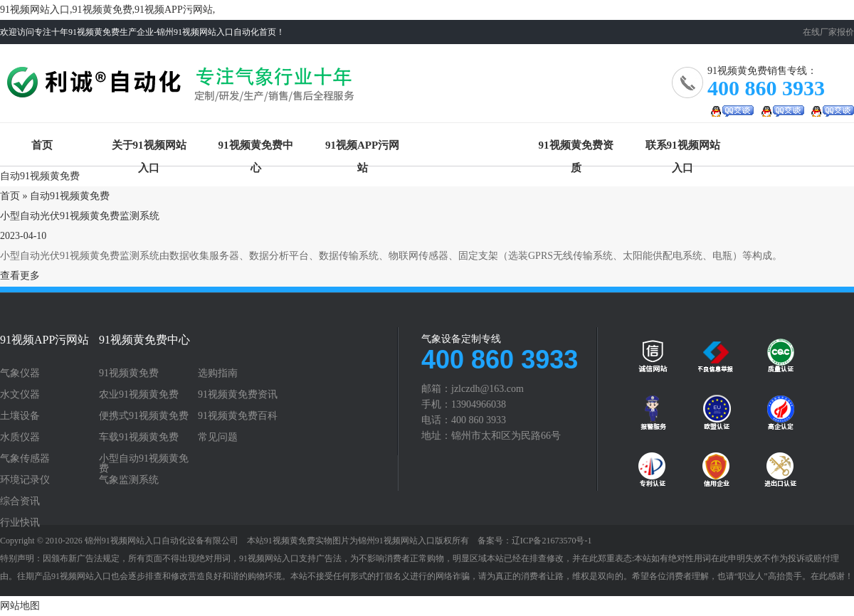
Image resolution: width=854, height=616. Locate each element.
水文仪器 (20, 395)
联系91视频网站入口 (683, 148)
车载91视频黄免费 (139, 437)
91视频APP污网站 (362, 148)
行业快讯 (20, 523)
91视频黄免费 (183, 89)
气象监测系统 (129, 480)
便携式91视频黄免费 (144, 416)
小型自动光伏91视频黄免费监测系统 (80, 216)
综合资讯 (20, 501)
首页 (42, 145)
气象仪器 (20, 373)
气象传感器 (25, 459)
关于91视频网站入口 (149, 148)
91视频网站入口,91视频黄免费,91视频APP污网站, (107, 10)
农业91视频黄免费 (139, 395)
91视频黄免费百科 (238, 416)
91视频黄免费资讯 (238, 395)
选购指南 (218, 373)
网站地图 (20, 606)
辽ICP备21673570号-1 (552, 541)
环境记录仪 (25, 480)
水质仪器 (20, 437)
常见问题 (218, 437)
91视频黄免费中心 (256, 148)
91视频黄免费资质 (576, 148)
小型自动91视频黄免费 (144, 464)
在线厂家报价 (828, 32)
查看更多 (20, 276)
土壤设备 (20, 416)
